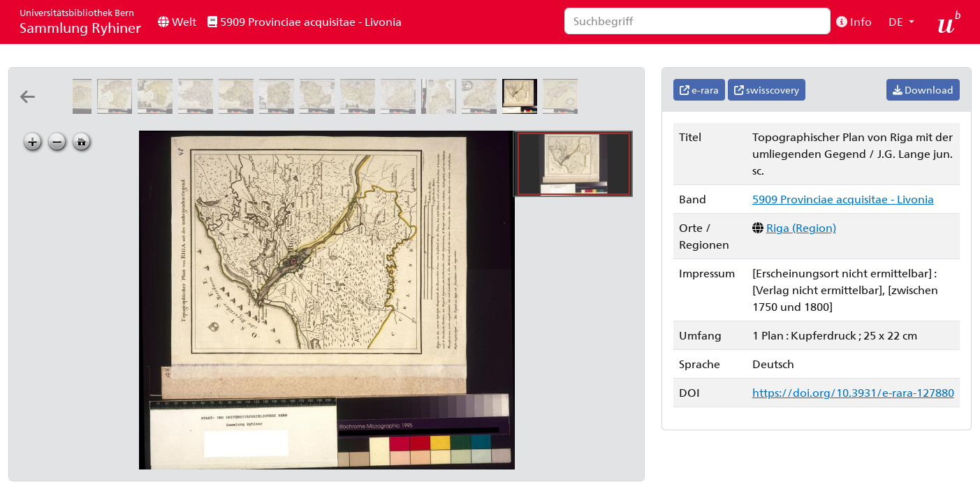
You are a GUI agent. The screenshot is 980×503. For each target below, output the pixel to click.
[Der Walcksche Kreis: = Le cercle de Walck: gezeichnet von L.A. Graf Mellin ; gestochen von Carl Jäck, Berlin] (360, 109)
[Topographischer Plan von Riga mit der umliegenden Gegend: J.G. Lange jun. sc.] (522, 109)
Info (854, 21)
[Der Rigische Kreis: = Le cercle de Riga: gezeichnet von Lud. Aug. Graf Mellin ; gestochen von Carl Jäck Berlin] (198, 109)
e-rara (699, 90)
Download (923, 90)
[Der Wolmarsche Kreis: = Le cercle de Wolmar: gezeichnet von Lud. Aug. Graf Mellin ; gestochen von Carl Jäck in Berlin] (279, 109)
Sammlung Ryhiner (80, 21)
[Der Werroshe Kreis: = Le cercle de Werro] (401, 109)
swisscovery (767, 90)
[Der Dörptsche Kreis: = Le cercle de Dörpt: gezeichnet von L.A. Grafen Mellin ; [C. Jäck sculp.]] (441, 109)
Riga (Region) (801, 227)
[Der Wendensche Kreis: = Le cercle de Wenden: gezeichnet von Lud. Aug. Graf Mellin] (320, 109)
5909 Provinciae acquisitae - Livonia (305, 21)
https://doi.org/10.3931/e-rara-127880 (853, 392)
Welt (177, 21)
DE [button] (897, 21)
